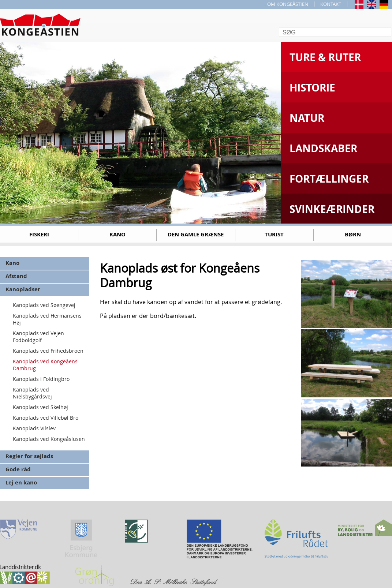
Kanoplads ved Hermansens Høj (47, 319)
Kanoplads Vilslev (34, 428)
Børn (353, 234)
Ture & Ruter (325, 57)
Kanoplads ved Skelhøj (40, 407)
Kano (117, 234)
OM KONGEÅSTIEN (288, 4)
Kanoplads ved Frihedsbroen (48, 351)
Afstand (16, 276)
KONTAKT (331, 4)
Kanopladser (23, 289)
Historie (312, 88)
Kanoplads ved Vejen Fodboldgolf (38, 337)
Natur (307, 118)
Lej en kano (21, 482)
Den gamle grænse (196, 234)
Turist (274, 234)
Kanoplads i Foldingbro (41, 379)
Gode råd (18, 469)
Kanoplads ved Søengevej (44, 305)
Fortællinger (329, 179)
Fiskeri (39, 234)
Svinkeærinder (332, 209)
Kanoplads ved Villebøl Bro (46, 418)
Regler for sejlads (29, 456)
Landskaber (323, 148)
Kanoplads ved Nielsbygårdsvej (32, 393)
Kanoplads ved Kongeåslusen (49, 439)
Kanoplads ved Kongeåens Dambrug (45, 365)
